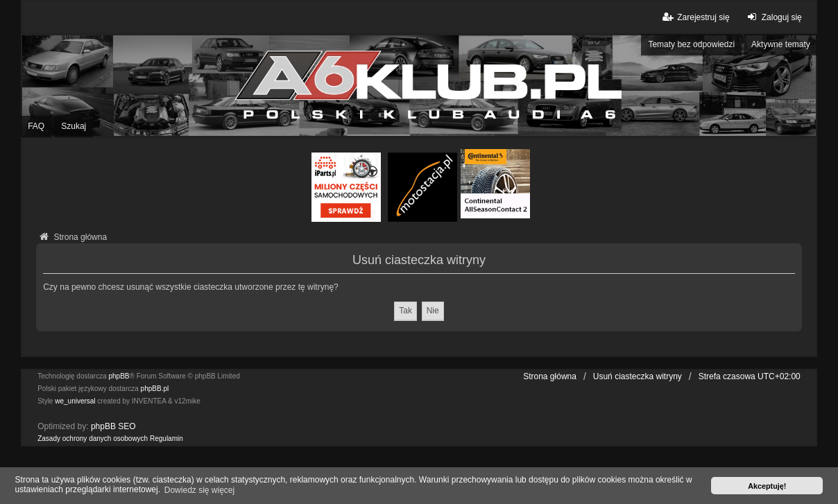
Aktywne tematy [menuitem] (781, 44)
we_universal (75, 401)
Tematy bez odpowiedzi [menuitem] (691, 44)
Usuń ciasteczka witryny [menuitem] (638, 376)
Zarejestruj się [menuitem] (695, 17)
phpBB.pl (155, 389)
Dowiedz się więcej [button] (199, 490)
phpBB (119, 376)
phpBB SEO (113, 426)
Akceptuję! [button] (767, 486)
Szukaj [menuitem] (74, 126)
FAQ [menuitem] (36, 126)
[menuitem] (93, 439)
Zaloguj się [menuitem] (773, 17)
